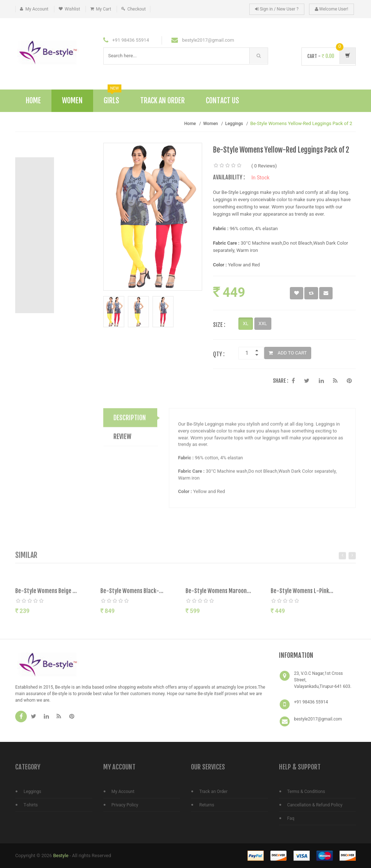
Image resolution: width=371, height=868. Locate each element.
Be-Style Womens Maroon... (218, 594)
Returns (207, 805)
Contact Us (222, 101)
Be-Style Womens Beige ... (46, 594)
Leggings (234, 124)
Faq (291, 818)
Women (72, 101)
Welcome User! (332, 9)
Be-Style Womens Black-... (132, 594)
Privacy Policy (125, 805)
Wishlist (72, 9)
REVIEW (122, 440)
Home (33, 101)
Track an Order (213, 792)
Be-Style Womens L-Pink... (302, 594)
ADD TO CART (288, 353)
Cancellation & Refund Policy (315, 805)
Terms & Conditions (306, 792)
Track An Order (162, 101)
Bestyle (61, 855)
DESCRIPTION (130, 421)
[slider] (228, 166)
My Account (37, 9)
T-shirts (31, 805)
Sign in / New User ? (277, 9)
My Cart (104, 9)
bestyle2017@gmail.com (318, 719)
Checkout (137, 9)
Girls (112, 97)
